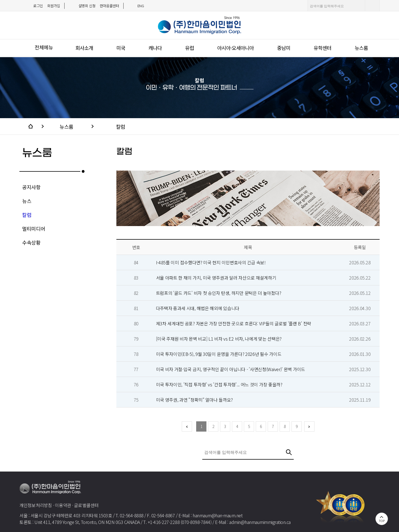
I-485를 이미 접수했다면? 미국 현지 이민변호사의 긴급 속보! (211, 262)
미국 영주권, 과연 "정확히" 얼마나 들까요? (195, 400)
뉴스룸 (361, 48)
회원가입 (54, 6)
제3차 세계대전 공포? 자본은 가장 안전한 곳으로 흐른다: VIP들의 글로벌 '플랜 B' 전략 (234, 323)
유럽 (190, 48)
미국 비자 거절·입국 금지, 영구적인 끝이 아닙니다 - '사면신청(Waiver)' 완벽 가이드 (231, 369)
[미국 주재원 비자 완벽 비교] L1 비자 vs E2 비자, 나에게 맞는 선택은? (219, 339)
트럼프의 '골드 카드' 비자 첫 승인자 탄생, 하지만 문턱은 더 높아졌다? (219, 293)
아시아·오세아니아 (236, 48)
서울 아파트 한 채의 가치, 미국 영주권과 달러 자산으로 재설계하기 (216, 278)
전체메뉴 (44, 47)
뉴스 (27, 201)
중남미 (284, 48)
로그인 (38, 6)
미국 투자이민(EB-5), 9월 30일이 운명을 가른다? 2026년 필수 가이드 (219, 354)
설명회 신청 (87, 6)
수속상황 (31, 242)
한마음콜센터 (109, 6)
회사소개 (84, 48)
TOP (382, 521)
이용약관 (63, 505)
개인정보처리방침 (36, 505)
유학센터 (323, 48)
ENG (141, 6)
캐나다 (155, 48)
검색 (373, 6)
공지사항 (31, 187)
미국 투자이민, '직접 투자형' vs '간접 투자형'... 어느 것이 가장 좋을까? (219, 384)
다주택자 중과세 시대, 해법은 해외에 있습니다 (198, 308)
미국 (121, 48)
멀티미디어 (34, 229)
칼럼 (121, 126)
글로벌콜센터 (86, 505)
